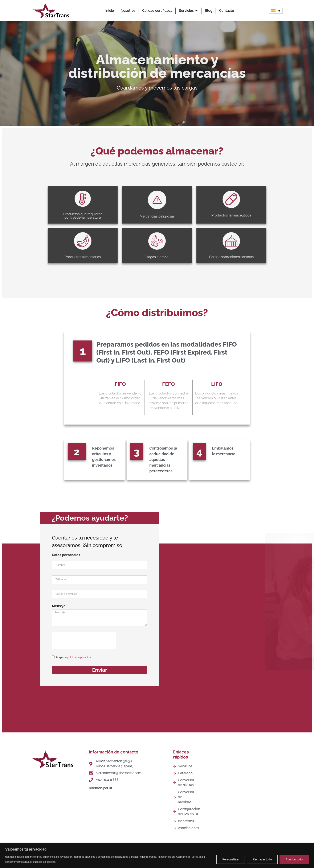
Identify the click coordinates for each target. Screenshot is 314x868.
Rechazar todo (262, 859)
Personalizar (231, 859)
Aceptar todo (294, 859)
